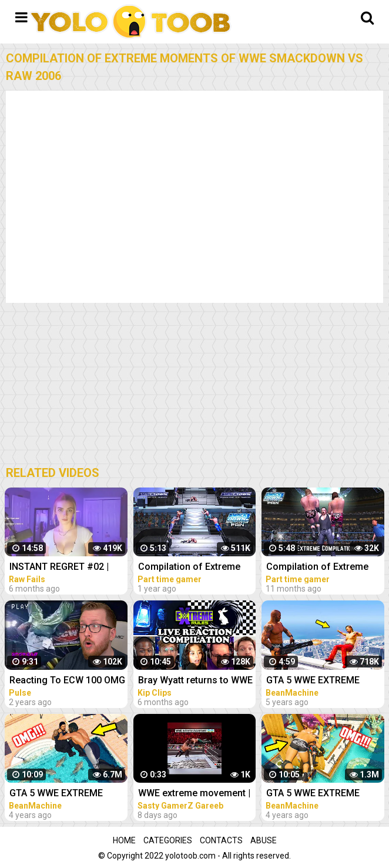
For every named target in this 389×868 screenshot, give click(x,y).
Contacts (221, 840)
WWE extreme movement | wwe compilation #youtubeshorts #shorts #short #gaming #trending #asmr (196, 794)
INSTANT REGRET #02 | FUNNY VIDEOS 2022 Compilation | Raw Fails (60, 568)
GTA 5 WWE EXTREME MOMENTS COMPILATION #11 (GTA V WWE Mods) (64, 794)
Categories (168, 840)
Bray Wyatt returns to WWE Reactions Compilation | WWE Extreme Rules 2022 (195, 681)
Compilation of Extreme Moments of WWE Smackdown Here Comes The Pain (193, 568)
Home (124, 840)
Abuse (264, 840)
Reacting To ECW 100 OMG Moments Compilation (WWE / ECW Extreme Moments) (67, 681)
